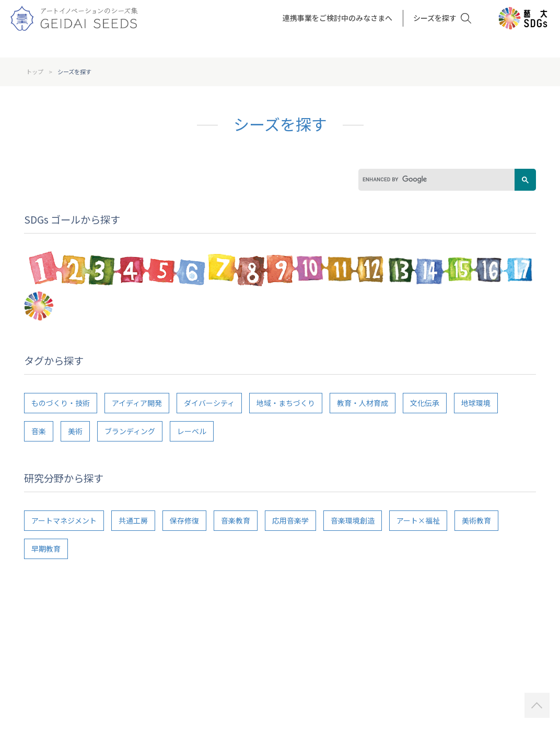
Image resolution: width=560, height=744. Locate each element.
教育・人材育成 (363, 403)
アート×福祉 (418, 520)
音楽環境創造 (353, 520)
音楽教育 (236, 520)
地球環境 (476, 403)
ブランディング (130, 431)
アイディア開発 (137, 403)
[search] (431, 180)
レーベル (192, 431)
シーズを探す (435, 18)
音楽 (39, 431)
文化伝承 (425, 403)
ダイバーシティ (209, 403)
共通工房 (133, 520)
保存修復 (184, 520)
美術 (75, 431)
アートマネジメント (64, 520)
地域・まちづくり (286, 403)
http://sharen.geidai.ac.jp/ (476, 676)
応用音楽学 (290, 520)
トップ (35, 72)
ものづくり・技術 (61, 403)
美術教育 (476, 520)
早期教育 (46, 549)
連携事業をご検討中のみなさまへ (337, 18)
